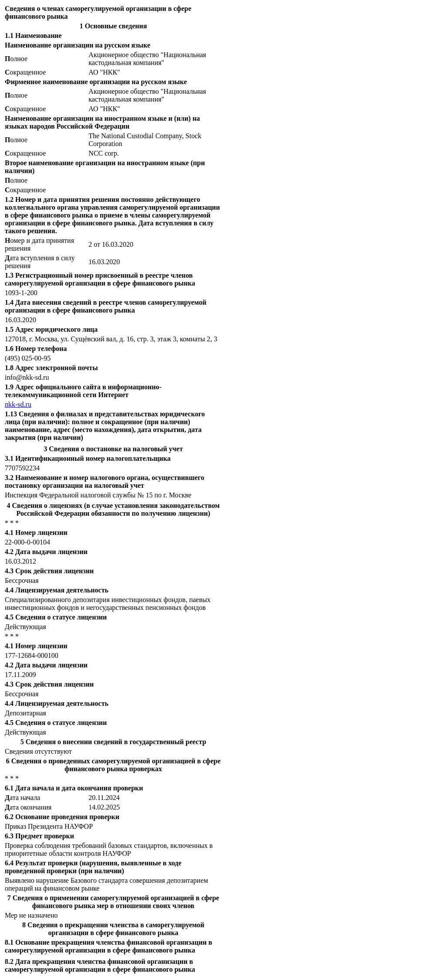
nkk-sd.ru (18, 404)
